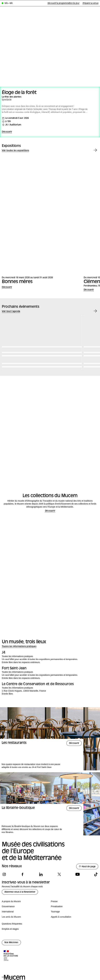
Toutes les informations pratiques (19, 647)
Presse (54, 901)
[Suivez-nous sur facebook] (22, 874)
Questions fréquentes (12, 924)
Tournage (55, 912)
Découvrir (7, 132)
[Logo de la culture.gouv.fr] (11, 956)
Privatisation (57, 906)
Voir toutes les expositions (15, 151)
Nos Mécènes (11, 943)
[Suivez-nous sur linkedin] (41, 874)
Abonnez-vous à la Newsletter (20, 892)
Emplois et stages (10, 929)
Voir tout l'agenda (11, 312)
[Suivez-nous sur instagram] (4, 874)
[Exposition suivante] (95, 150)
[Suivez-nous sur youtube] (78, 874)
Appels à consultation (61, 917)
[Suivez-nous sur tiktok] (96, 874)
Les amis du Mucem (11, 917)
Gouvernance (8, 906)
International (8, 912)
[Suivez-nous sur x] (59, 874)
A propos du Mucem (11, 901)
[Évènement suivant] (95, 311)
